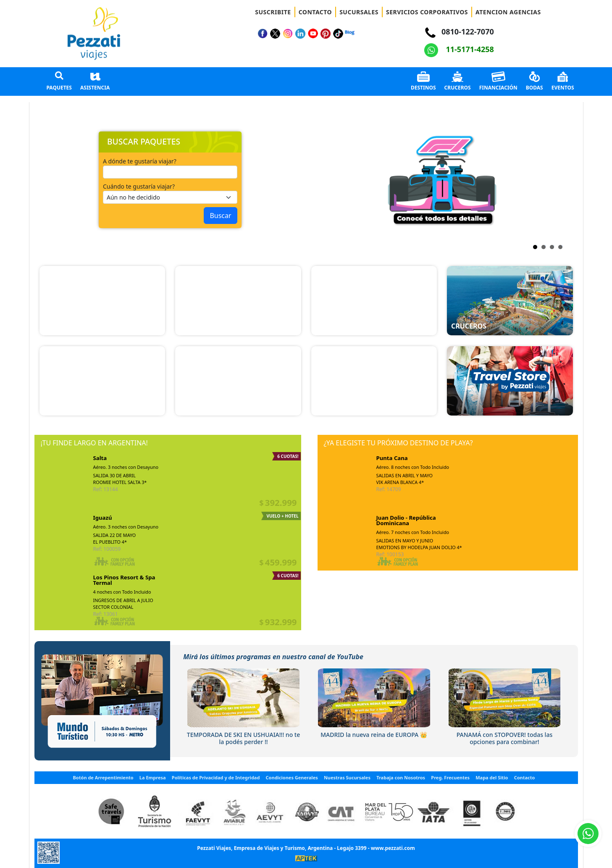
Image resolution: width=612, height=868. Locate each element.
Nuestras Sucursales (347, 777)
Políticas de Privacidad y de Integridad (216, 777)
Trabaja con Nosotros (401, 777)
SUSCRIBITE (273, 12)
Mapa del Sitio (492, 777)
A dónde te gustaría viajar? (140, 161)
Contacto (525, 777)
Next (318, 180)
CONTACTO (315, 12)
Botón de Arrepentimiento (103, 777)
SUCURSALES (359, 12)
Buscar (220, 216)
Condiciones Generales (292, 777)
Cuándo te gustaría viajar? (139, 186)
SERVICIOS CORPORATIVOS (427, 12)
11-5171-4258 (459, 49)
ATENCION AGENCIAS (508, 12)
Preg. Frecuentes (450, 777)
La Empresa (153, 777)
